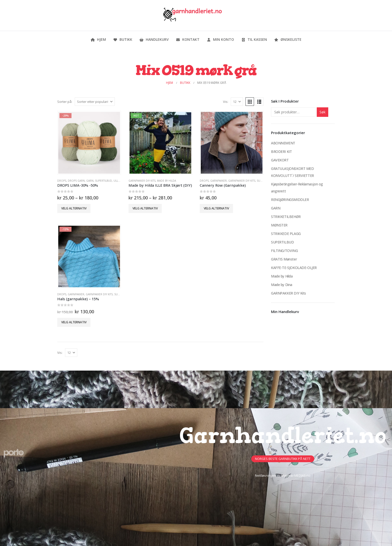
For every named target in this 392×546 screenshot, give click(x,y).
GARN (90, 181)
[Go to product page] (89, 143)
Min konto (220, 39)
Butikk (123, 39)
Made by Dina (282, 285)
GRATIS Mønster (284, 259)
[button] (250, 102)
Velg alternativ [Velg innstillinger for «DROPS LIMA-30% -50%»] (74, 208)
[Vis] (237, 102)
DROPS (62, 181)
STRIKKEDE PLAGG (286, 234)
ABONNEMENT (283, 143)
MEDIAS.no (302, 476)
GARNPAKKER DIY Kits (142, 181)
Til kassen (254, 39)
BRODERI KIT (281, 152)
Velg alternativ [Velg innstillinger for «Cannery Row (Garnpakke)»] (216, 208)
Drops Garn (76, 181)
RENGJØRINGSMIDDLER (290, 200)
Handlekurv (154, 39)
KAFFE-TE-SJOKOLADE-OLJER (294, 268)
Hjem (98, 39)
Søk (322, 112)
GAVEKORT (280, 160)
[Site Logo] (192, 15)
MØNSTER (279, 225)
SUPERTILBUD (103, 181)
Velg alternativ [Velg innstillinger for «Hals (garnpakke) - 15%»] (74, 322)
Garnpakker (218, 181)
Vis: (226, 102)
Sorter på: (65, 102)
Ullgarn (119, 181)
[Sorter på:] (95, 102)
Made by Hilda (166, 181)
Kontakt (188, 39)
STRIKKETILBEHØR (286, 217)
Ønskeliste (288, 39)
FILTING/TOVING (284, 251)
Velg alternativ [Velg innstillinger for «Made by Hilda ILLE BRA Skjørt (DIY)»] (145, 208)
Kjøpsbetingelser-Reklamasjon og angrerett (297, 188)
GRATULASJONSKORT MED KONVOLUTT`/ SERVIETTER (292, 172)
